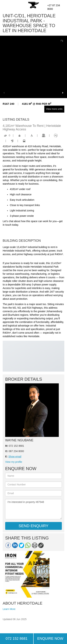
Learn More (9, 609)
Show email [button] (15, 457)
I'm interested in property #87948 (33, 509)
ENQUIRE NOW (50, 638)
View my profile (14, 462)
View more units (54, 109)
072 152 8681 (17, 638)
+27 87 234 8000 (54, 7)
